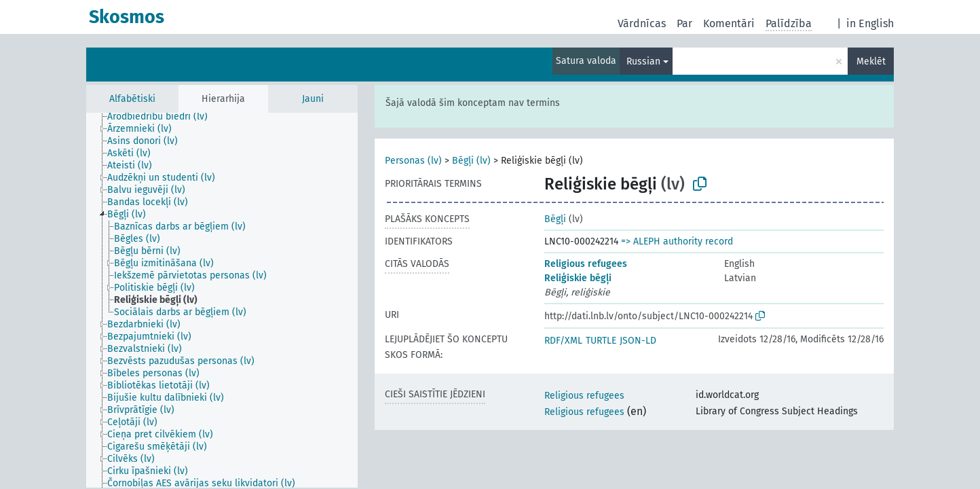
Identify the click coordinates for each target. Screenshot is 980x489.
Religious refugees (586, 264)
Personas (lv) (413, 161)
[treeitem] (163, 117)
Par (684, 23)
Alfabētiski (132, 99)
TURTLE (601, 341)
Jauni (313, 99)
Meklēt (871, 61)
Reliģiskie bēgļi (578, 278)
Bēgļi (555, 219)
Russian (643, 61)
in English (870, 23)
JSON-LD (638, 341)
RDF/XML (563, 341)
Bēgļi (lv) (471, 161)
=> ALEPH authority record (677, 241)
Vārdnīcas (642, 23)
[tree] (222, 300)
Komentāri (729, 23)
